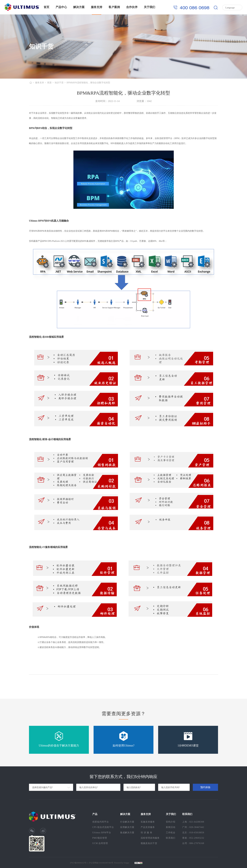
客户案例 (114, 7)
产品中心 (61, 7)
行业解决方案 (127, 822)
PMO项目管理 (100, 838)
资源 (49, 83)
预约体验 (205, 787)
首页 (46, 7)
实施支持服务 (148, 822)
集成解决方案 (127, 833)
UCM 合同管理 (100, 843)
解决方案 (79, 7)
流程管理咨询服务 (150, 838)
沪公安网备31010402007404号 (101, 863)
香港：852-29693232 (193, 838)
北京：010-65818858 (193, 833)
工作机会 (171, 833)
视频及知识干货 (149, 843)
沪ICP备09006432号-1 (79, 863)
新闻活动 (171, 827)
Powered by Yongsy (122, 863)
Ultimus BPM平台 (102, 833)
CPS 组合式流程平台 (103, 827)
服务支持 (97, 7)
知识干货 (59, 83)
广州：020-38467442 (193, 827)
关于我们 (149, 7)
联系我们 (171, 838)
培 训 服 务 (146, 833)
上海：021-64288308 (193, 822)
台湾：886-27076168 (193, 843)
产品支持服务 (148, 827)
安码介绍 (171, 822)
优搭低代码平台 (101, 822)
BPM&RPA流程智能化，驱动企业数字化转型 (88, 83)
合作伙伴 (132, 7)
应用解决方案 (127, 827)
